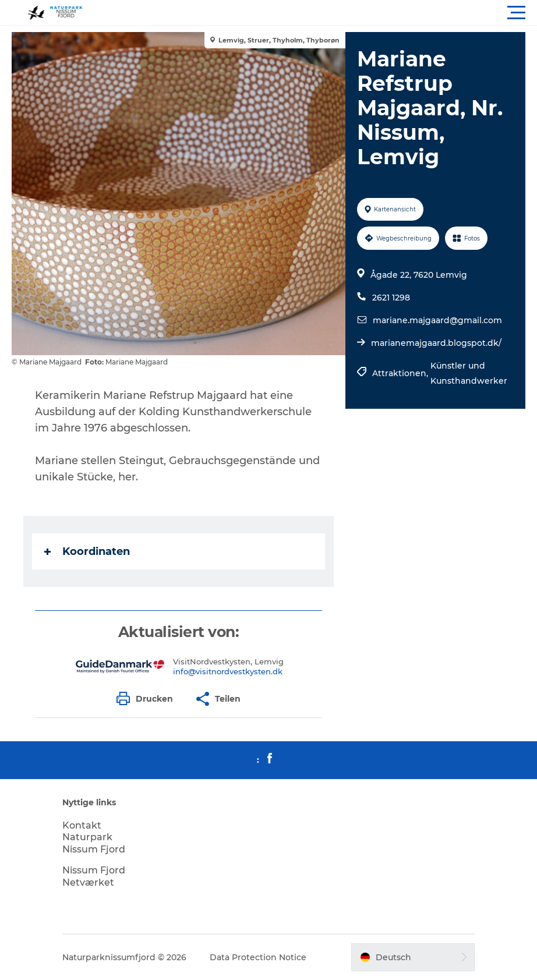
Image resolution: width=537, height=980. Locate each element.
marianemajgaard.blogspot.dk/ (436, 343)
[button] (321, 13)
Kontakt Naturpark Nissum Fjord (94, 838)
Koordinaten (87, 551)
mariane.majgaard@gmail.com (437, 320)
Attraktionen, (401, 373)
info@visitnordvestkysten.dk (228, 671)
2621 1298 (391, 298)
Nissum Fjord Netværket (94, 876)
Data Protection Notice (258, 957)
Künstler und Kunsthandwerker (469, 373)
